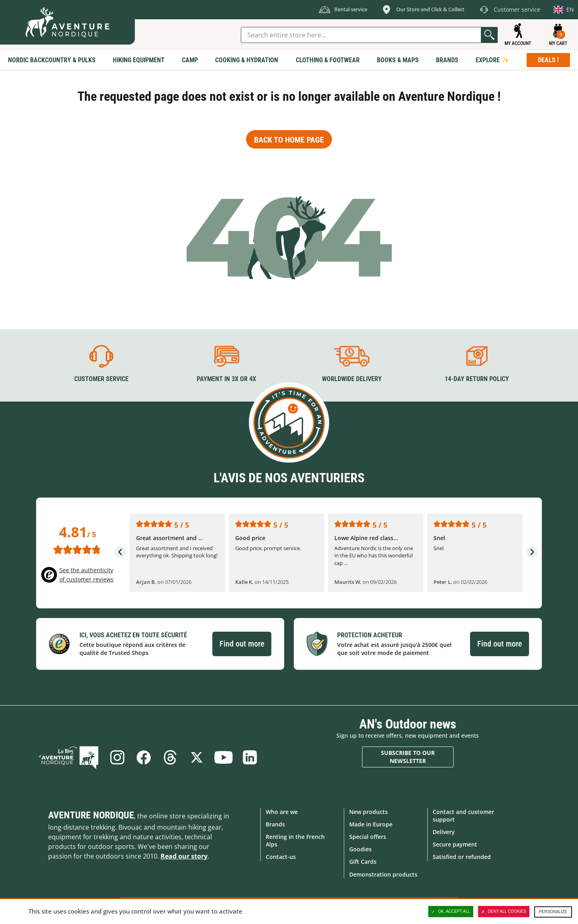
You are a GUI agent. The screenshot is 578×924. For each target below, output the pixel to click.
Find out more (242, 644)
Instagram (117, 757)
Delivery (444, 832)
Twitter (197, 757)
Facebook (144, 757)
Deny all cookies (504, 912)
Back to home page (289, 140)
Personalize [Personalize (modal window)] (553, 912)
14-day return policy (477, 379)
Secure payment (455, 844)
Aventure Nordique (91, 815)
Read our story (184, 856)
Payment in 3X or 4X (226, 379)
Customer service (101, 379)
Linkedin (250, 757)
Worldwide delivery (352, 379)
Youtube (223, 757)
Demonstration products (383, 874)
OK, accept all (451, 912)
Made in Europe (371, 824)
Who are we (282, 812)
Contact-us (281, 857)
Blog (69, 757)
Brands (275, 824)
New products (368, 812)
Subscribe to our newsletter (408, 757)
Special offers (368, 837)
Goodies (360, 849)
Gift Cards (363, 862)
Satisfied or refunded (462, 857)
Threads (170, 757)
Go (489, 35)
